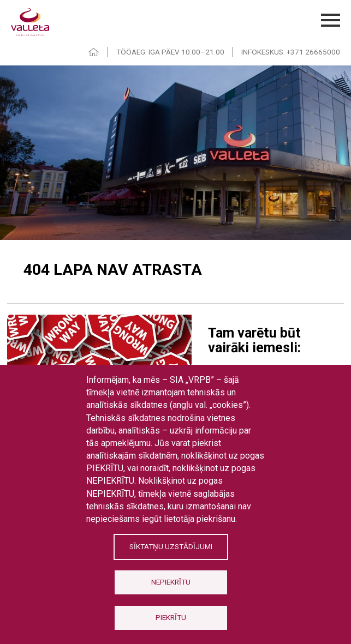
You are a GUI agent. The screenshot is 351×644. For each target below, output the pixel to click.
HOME (94, 52)
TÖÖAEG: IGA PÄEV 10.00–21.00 (170, 52)
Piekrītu (171, 617)
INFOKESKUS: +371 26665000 (291, 52)
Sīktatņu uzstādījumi (171, 546)
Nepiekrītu (171, 582)
